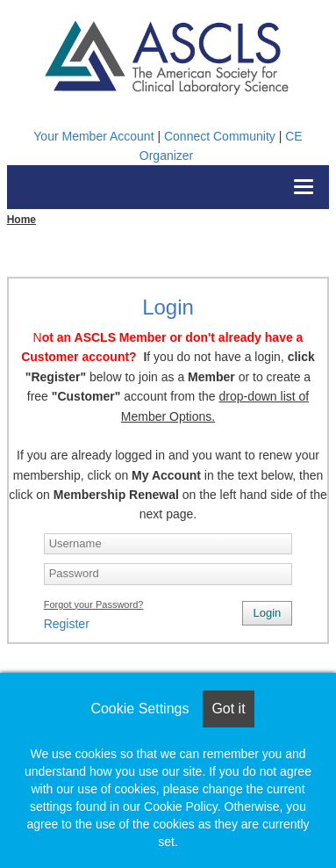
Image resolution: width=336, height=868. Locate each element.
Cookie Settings (139, 709)
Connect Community (220, 136)
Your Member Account (93, 136)
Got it (228, 709)
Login (268, 613)
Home (21, 220)
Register (67, 624)
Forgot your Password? (94, 604)
